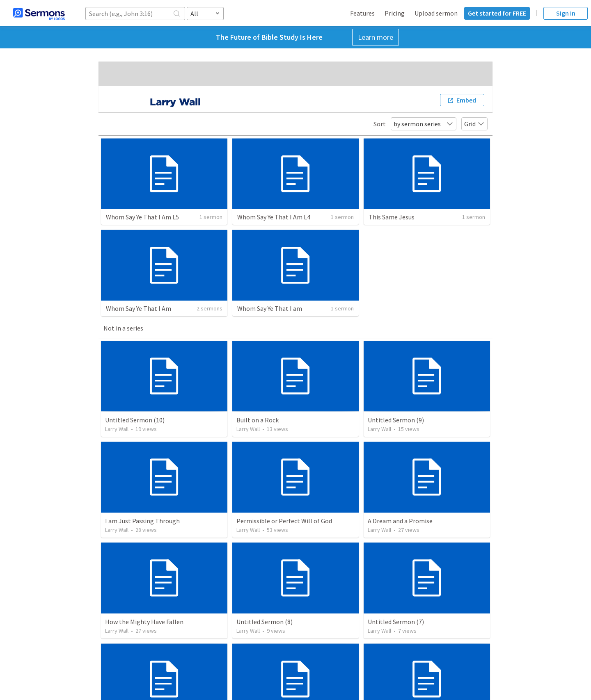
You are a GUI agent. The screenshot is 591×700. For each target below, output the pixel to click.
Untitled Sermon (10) (135, 420)
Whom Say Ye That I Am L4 (274, 217)
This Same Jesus (392, 217)
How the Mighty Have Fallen (144, 622)
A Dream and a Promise (400, 521)
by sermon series (424, 124)
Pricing (395, 13)
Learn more (376, 37)
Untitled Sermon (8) (265, 622)
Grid (474, 124)
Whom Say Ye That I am (270, 308)
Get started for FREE (497, 13)
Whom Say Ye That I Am (139, 308)
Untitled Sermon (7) (396, 622)
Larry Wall (117, 429)
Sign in (566, 13)
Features (362, 13)
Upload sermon (436, 13)
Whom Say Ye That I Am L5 (142, 217)
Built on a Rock (258, 420)
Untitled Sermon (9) (396, 420)
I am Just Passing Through (142, 521)
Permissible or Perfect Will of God (284, 521)
